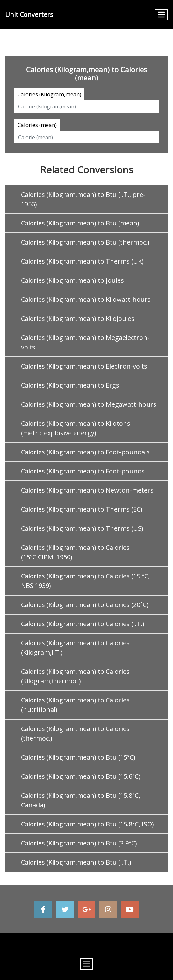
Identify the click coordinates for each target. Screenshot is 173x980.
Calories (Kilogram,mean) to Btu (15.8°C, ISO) (87, 824)
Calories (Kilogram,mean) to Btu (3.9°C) (79, 843)
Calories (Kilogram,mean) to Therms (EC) (82, 509)
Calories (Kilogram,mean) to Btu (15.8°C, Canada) (81, 800)
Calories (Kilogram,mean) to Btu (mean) (80, 223)
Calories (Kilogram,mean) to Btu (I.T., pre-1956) (83, 199)
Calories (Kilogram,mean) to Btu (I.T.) (76, 862)
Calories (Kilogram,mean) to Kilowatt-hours (86, 299)
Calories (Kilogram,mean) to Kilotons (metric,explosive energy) (76, 428)
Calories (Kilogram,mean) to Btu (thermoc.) (85, 242)
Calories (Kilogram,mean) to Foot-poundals (85, 452)
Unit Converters (29, 14)
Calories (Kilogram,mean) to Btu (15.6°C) (81, 776)
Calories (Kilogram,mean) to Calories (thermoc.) (75, 733)
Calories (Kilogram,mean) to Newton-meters (87, 490)
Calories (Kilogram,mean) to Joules (72, 280)
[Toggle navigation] (161, 15)
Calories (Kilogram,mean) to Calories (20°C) (85, 605)
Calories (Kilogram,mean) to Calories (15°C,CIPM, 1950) (75, 552)
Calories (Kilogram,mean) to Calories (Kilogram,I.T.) (75, 648)
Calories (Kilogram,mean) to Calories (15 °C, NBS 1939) (85, 581)
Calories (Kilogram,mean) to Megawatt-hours (89, 404)
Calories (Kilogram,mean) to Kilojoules (78, 318)
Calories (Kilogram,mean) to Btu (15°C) (78, 757)
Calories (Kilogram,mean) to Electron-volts (84, 366)
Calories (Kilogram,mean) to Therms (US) (82, 528)
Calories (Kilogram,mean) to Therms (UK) (82, 261)
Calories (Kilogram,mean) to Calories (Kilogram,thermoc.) (75, 676)
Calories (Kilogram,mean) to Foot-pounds (83, 471)
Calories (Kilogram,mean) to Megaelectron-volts (85, 342)
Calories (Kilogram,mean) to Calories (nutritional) (75, 705)
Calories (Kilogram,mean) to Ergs (70, 385)
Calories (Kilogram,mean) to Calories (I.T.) (83, 624)
